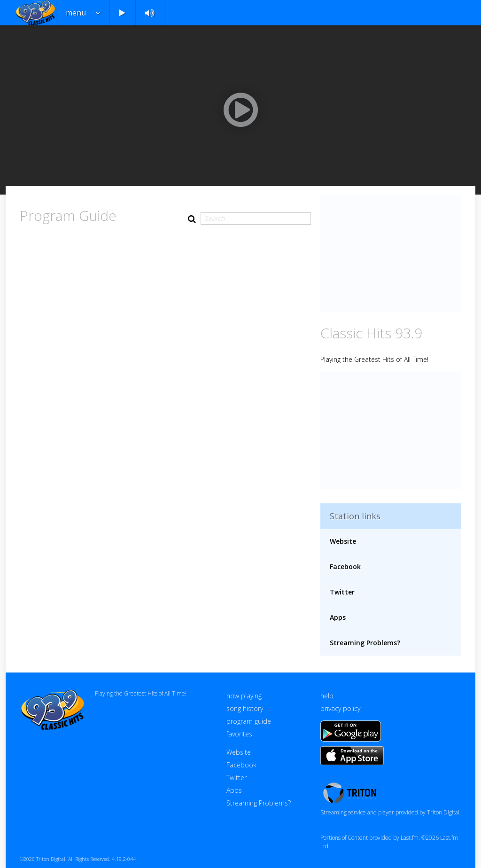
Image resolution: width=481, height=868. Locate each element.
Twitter (342, 592)
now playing (244, 696)
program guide (249, 721)
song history (245, 708)
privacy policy (340, 708)
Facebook (345, 567)
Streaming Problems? (365, 643)
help (327, 696)
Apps (338, 617)
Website (343, 541)
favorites (239, 734)
